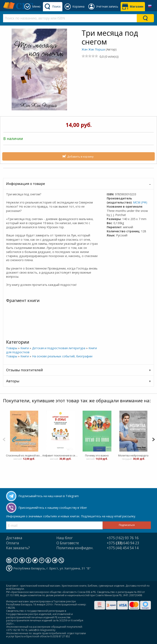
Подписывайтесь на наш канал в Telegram (49, 496)
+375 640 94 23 (123, 543)
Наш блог (65, 538)
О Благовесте (68, 543)
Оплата (13, 543)
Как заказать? (18, 548)
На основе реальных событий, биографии (62, 356)
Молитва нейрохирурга (133, 455)
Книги (25, 348)
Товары (12, 348)
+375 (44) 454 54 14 (123, 548)
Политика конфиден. (75, 548)
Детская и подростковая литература (59, 348)
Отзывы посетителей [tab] (25, 370)
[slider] (90, 56)
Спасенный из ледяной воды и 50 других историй (24, 455)
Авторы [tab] (13, 381)
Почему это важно (97, 455)
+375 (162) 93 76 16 (123, 538)
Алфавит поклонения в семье (61, 455)
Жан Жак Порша (93, 49)
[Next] (153, 439)
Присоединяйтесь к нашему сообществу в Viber (53, 508)
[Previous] (4, 439)
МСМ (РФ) (140, 202)
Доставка (14, 538)
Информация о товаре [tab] (26, 184)
